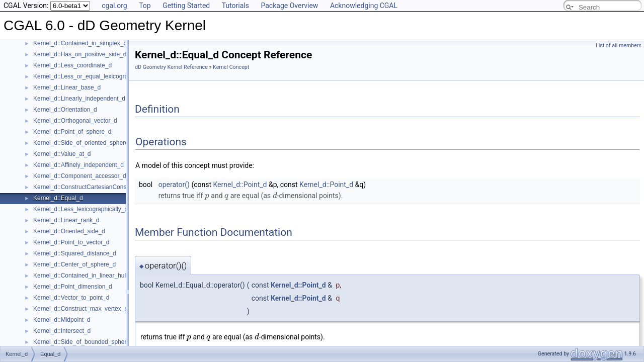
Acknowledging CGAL (364, 6)
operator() (174, 185)
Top (145, 6)
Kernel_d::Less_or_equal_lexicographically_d (94, 76)
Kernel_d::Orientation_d (65, 110)
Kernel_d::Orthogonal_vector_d (75, 121)
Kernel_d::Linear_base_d (67, 87)
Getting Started (186, 6)
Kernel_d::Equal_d (58, 198)
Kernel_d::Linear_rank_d (66, 220)
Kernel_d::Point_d (240, 185)
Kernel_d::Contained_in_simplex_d (80, 43)
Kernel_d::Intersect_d (62, 331)
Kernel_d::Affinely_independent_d (78, 165)
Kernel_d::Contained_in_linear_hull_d (84, 276)
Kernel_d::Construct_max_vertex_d (80, 309)
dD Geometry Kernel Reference (171, 67)
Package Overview (289, 6)
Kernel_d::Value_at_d (62, 154)
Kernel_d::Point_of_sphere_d (72, 132)
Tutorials (235, 6)
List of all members (619, 46)
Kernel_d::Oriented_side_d (69, 231)
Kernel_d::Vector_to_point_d (71, 298)
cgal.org (114, 6)
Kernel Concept (231, 67)
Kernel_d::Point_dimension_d (73, 287)
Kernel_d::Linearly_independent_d (79, 99)
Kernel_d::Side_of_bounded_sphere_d (85, 342)
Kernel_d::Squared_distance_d (75, 253)
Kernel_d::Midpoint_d (62, 320)
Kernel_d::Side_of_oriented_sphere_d (84, 143)
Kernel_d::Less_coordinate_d (72, 65)
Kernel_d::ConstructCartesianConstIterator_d (94, 187)
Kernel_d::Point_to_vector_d (71, 242)
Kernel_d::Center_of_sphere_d (74, 264)
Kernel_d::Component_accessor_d (80, 176)
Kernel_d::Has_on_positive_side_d (80, 54)
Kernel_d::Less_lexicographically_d (80, 209)
